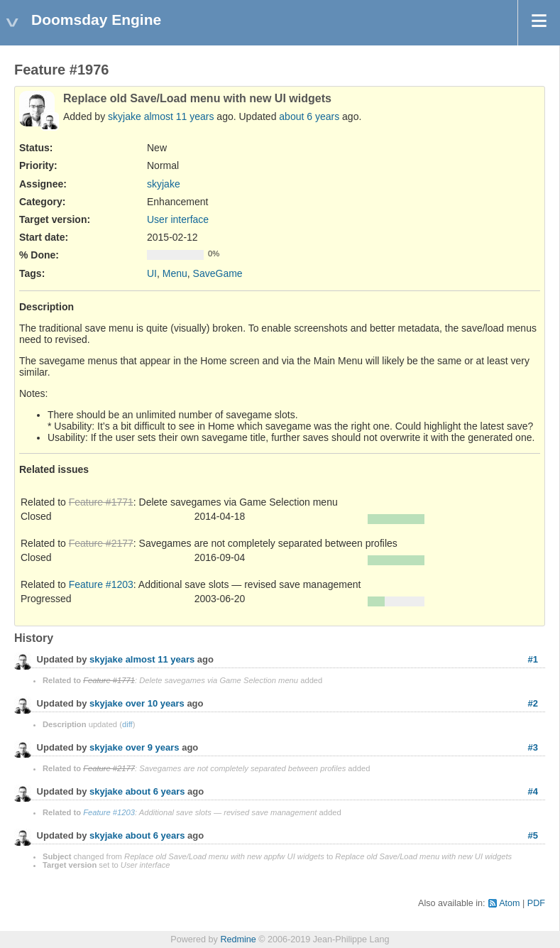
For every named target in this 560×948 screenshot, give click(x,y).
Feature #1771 (101, 502)
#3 (533, 747)
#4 (533, 791)
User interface (178, 219)
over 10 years (155, 703)
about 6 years (309, 116)
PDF (536, 903)
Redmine (238, 939)
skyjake (125, 116)
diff (127, 724)
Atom (509, 903)
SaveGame (218, 273)
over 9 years (153, 747)
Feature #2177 (101, 543)
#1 (533, 659)
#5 (533, 835)
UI (152, 273)
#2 (533, 703)
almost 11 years (179, 116)
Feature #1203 (101, 584)
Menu (175, 273)
